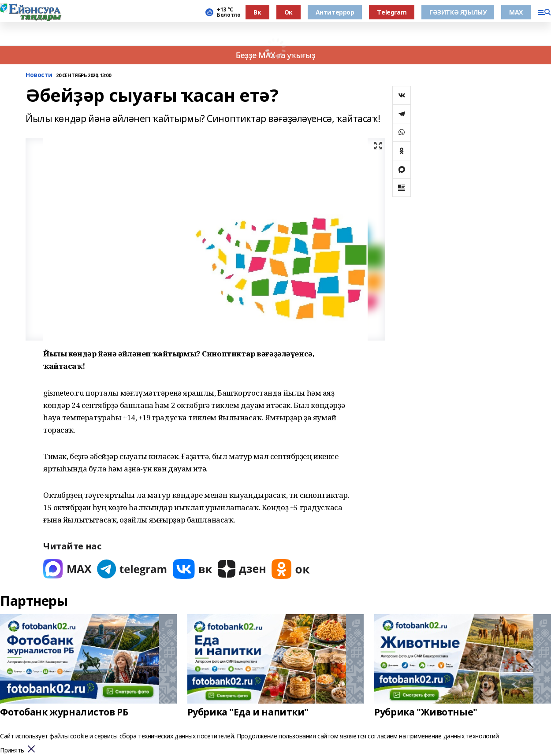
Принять (12, 750)
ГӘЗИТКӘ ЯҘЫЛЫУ (458, 12)
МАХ (516, 12)
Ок (289, 12)
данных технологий (471, 736)
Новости (39, 75)
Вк (257, 12)
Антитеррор (335, 12)
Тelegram (392, 12)
